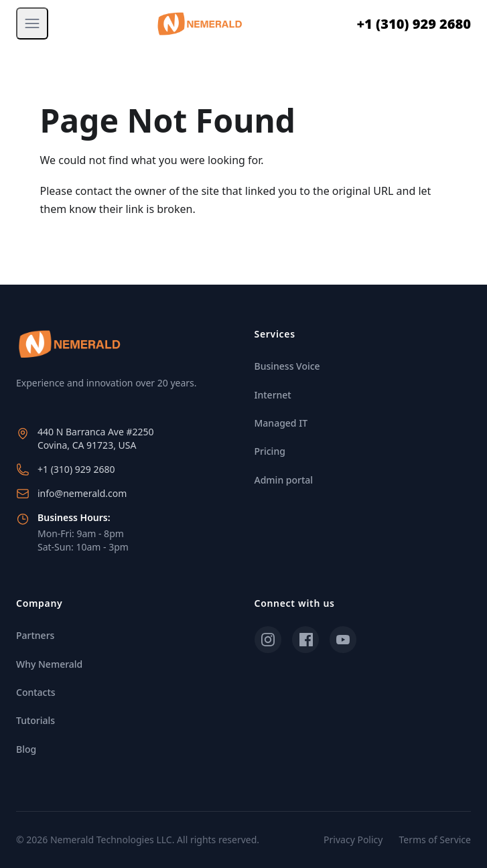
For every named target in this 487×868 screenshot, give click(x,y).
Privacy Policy (353, 840)
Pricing (270, 451)
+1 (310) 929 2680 (414, 24)
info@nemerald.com (82, 493)
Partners (35, 635)
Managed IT (281, 423)
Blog (26, 749)
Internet (273, 395)
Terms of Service (435, 840)
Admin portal (284, 480)
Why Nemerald (49, 664)
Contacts (36, 692)
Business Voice (287, 366)
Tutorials (36, 720)
